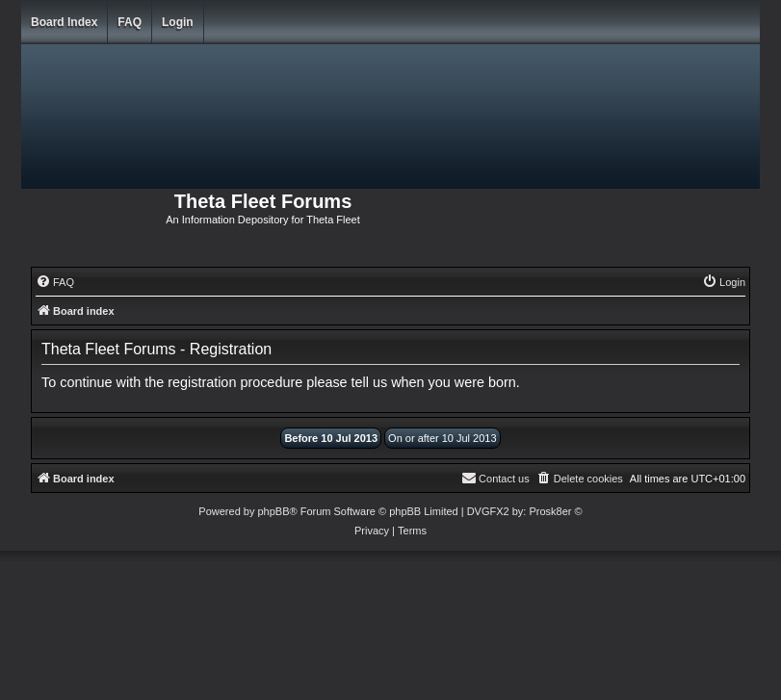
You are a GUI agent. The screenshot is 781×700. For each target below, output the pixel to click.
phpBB (273, 511)
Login (178, 22)
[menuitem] (55, 282)
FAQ (130, 22)
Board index (64, 22)
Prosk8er (550, 511)
